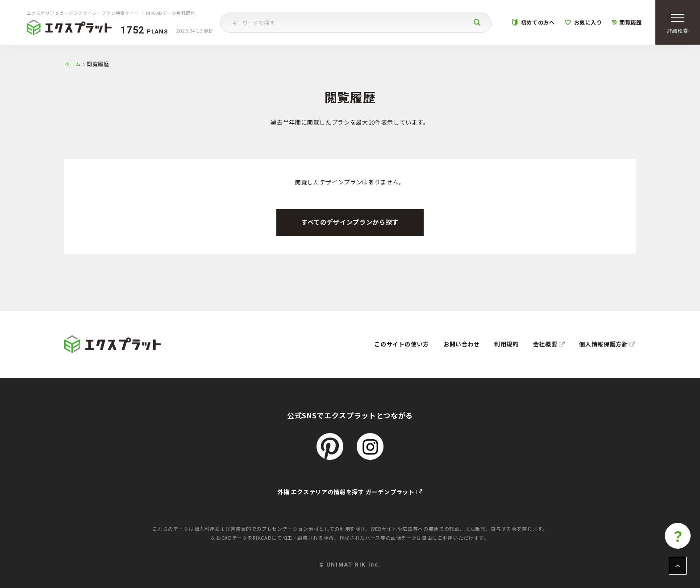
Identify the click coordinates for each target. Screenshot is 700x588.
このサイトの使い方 (402, 344)
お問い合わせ (462, 344)
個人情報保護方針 (607, 344)
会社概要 (549, 344)
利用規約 (506, 344)
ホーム (73, 64)
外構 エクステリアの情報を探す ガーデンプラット (350, 492)
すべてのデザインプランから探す (350, 222)
